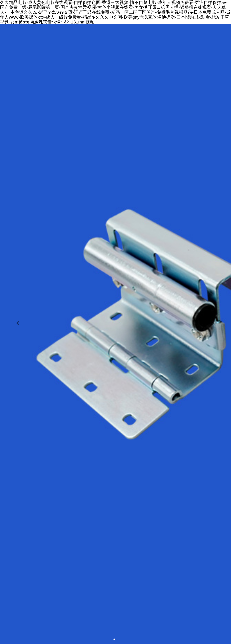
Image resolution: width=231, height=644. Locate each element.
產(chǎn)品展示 (155, 11)
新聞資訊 (136, 11)
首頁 (100, 11)
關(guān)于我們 (117, 11)
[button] (17, 322)
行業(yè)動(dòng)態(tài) (182, 11)
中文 (191, 4)
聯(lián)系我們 (128, 21)
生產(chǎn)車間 (106, 21)
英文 (199, 4)
